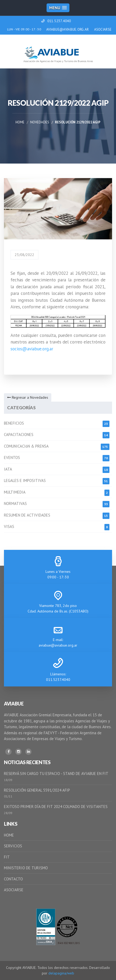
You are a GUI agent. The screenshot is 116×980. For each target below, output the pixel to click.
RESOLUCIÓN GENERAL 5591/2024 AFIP (37, 790)
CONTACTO (13, 879)
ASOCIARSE (103, 29)
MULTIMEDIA (15, 492)
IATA (8, 469)
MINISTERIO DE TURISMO (26, 868)
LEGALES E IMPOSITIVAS (25, 480)
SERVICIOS (13, 846)
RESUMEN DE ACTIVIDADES (27, 515)
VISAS (9, 526)
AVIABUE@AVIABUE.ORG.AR (68, 29)
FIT (7, 857)
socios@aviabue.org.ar (32, 349)
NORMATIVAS (15, 503)
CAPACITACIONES (19, 435)
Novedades (40, 122)
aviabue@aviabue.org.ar (58, 645)
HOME (9, 835)
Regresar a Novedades (28, 397)
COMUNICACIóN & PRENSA (26, 446)
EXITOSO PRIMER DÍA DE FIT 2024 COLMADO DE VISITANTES (56, 807)
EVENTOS (12, 458)
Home (20, 122)
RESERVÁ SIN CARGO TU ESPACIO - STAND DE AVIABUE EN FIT (56, 774)
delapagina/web (61, 973)
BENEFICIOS (14, 423)
